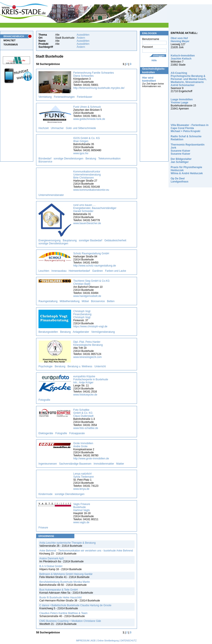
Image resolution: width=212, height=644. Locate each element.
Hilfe (154, 60)
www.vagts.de (81, 522)
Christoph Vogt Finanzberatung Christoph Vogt (82, 314)
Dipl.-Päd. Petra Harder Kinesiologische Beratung (88, 343)
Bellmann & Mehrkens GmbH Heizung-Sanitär (66, 574)
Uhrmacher (57, 128)
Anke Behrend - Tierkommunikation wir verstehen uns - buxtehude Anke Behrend (86, 551)
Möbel (85, 301)
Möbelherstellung (69, 301)
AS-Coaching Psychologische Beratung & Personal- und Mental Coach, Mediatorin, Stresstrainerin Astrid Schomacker (189, 79)
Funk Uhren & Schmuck (87, 107)
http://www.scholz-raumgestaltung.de (95, 266)
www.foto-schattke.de (86, 428)
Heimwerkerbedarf (79, 271)
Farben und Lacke (116, 271)
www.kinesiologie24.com (88, 357)
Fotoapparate (77, 433)
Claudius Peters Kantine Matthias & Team (63, 613)
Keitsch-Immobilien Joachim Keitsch (183, 57)
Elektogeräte (46, 433)
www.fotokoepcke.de (85, 395)
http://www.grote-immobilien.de (91, 459)
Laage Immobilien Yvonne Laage (182, 101)
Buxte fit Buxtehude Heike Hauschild (60, 598)
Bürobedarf (45, 159)
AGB (93, 641)
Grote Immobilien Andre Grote (83, 445)
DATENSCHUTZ (129, 641)
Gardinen (98, 271)
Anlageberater (81, 332)
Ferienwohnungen (64, 97)
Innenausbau (59, 271)
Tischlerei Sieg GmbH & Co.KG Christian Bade (91, 282)
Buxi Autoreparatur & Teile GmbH (59, 590)
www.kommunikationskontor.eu (91, 190)
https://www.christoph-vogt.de (90, 326)
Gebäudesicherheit (115, 240)
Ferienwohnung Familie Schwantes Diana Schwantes (94, 74)
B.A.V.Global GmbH (51, 566)
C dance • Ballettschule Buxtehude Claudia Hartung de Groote (75, 605)
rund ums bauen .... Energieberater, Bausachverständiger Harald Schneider (95, 208)
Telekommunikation (109, 159)
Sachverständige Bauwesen (75, 464)
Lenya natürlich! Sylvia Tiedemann (84, 475)
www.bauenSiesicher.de (87, 223)
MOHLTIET (9, 40)
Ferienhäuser (85, 97)
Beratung (91, 159)
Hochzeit (44, 128)
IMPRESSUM (83, 641)
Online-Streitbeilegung (108, 641)
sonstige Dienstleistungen (68, 159)
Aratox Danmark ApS (52, 558)
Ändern (81, 38)
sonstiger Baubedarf (91, 240)
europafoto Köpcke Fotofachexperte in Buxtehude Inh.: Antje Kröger (91, 379)
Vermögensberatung (103, 332)
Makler (120, 464)
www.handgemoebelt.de (87, 296)
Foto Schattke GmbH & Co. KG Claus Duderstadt (83, 413)
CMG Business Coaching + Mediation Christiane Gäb (70, 621)
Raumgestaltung (48, 301)
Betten (111, 301)
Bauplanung (70, 240)
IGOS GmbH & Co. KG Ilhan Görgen (87, 140)
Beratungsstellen (48, 332)
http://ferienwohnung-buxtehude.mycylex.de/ (99, 88)
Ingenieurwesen (48, 464)
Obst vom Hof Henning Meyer (180, 40)
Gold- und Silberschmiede (81, 128)
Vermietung (45, 97)
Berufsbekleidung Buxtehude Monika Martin (65, 582)
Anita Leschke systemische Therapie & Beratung (68, 543)
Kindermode (46, 494)
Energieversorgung (49, 240)
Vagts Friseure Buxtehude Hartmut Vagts (82, 507)
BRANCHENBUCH (14, 36)
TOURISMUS (11, 45)
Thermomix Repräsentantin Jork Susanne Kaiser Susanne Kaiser (188, 149)
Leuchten (44, 271)
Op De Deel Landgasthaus (179, 180)
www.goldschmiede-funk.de (89, 119)
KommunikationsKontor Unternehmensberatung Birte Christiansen (87, 175)
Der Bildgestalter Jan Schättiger (181, 161)
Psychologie (46, 366)
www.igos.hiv (81, 153)
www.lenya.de (81, 489)
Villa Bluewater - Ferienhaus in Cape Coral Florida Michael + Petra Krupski (190, 128)
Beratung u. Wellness (80, 366)
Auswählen (83, 35)
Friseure (43, 528)
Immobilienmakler (104, 464)
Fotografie (44, 400)
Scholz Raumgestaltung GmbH (91, 253)
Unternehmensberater (51, 195)
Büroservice (45, 162)
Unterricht (100, 366)
